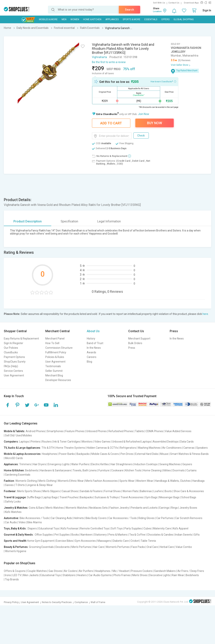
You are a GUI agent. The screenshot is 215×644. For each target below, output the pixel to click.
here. (206, 314)
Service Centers (13, 371)
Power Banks (67, 454)
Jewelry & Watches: (16, 508)
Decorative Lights (160, 575)
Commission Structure (59, 348)
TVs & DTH (48, 448)
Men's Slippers (51, 491)
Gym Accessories (85, 541)
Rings (174, 508)
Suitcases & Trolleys (107, 497)
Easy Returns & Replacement (21, 339)
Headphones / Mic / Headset (112, 571)
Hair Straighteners (122, 464)
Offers (165, 19)
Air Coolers (71, 571)
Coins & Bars (36, 508)
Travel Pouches (69, 497)
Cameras (189, 448)
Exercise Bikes (64, 541)
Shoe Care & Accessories (189, 491)
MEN (64, 19)
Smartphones (55, 431)
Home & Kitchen (92, 19)
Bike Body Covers (96, 518)
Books (75, 535)
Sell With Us (159, 3)
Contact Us (174, 3)
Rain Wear (178, 575)
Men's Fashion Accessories (102, 481)
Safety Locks (13, 502)
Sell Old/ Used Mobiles (18, 435)
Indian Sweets (184, 535)
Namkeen (86, 535)
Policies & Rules (55, 357)
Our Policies (11, 348)
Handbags (198, 481)
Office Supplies (44, 535)
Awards (91, 352)
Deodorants (63, 547)
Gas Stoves (55, 571)
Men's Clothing (47, 481)
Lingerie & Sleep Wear (40, 485)
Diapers (32, 528)
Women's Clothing (26, 481)
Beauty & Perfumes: (16, 547)
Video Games (102, 442)
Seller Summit (54, 371)
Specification (69, 221)
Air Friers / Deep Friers (191, 571)
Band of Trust (95, 343)
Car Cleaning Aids (61, 518)
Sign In (207, 10)
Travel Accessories (132, 497)
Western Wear (145, 481)
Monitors (87, 442)
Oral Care (152, 547)
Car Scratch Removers (189, 518)
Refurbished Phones (121, 431)
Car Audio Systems (100, 575)
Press (132, 348)
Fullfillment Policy (56, 352)
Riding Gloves (146, 518)
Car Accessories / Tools (122, 518)
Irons (8, 575)
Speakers (202, 448)
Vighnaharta (99, 57)
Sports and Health (15, 541)
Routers (47, 442)
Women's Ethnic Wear (71, 481)
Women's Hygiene (16, 551)
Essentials (151, 19)
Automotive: (11, 518)
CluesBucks (11, 352)
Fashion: (9, 481)
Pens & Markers (118, 535)
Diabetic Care (121, 541)
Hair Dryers (39, 464)
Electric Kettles (100, 464)
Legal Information (109, 221)
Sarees (9, 485)
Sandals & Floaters (91, 491)
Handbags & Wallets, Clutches (173, 481)
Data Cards (187, 442)
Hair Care (98, 547)
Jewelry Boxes (188, 508)
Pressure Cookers (142, 571)
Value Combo (184, 547)
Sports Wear (127, 481)
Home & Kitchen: (14, 470)
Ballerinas (146, 491)
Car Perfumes (165, 518)
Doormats (179, 470)
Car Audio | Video (15, 522)
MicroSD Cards (14, 458)
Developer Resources (58, 380)
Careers (92, 357)
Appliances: (11, 464)
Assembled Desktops (166, 442)
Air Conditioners (172, 448)
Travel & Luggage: (15, 497)
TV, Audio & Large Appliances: (22, 448)
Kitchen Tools (133, 470)
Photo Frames (122, 575)
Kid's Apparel (181, 528)
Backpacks (83, 454)
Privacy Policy (11, 602)
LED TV (17, 575)
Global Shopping (184, 19)
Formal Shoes (112, 491)
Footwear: (10, 491)
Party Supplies (133, 528)
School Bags (189, 497)
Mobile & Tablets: (14, 431)
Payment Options (14, 357)
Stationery (100, 535)
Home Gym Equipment (41, 541)
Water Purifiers (80, 464)
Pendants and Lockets (144, 508)
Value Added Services (178, 431)
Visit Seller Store (180, 65)
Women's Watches (76, 508)
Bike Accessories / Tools (34, 518)
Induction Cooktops (146, 464)
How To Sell (52, 343)
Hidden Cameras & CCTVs (102, 448)
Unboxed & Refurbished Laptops (132, 442)
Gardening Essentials (18, 475)
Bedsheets (32, 470)
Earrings (164, 508)
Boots (168, 491)
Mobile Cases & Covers (105, 454)
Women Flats (130, 491)
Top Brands (12, 579)
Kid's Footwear (70, 528)
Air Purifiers (86, 571)
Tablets (139, 431)
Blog (89, 362)
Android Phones (35, 431)
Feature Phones (75, 431)
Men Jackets (31, 575)
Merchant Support (139, 339)
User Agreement (14, 375)
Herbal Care (167, 547)
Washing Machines (149, 448)
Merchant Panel (55, 339)
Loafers (158, 491)
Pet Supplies (62, 535)
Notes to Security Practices (57, 602)
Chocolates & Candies (160, 535)
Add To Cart (111, 123)
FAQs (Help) (11, 366)
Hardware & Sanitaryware (55, 470)
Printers (36, 442)
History (91, 339)
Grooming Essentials (41, 547)
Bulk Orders (135, 343)
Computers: (11, 442)
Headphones (50, 454)
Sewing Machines (170, 464)
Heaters (82, 575)
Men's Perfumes (81, 547)
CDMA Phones (154, 431)
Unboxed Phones (96, 431)
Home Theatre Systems (71, 448)
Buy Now (155, 123)
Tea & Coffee (137, 535)
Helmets (79, 518)
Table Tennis (148, 541)
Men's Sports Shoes (29, 491)
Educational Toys (49, 528)
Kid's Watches (13, 512)
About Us (93, 331)
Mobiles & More (48, 19)
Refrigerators (128, 448)
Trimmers (25, 464)
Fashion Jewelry (119, 508)
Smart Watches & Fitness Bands (189, 454)
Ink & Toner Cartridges (67, 442)
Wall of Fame (98, 602)
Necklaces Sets (98, 508)
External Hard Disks (147, 454)
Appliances (112, 19)
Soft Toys (117, 528)
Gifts (197, 535)
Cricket (135, 541)
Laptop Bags (50, 497)
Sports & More (131, 19)
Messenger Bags (169, 497)
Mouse (164, 454)
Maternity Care (162, 528)
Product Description (28, 221)
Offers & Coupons (15, 571)
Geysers (187, 464)
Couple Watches (37, 571)
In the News (94, 348)
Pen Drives (127, 454)
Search (129, 10)
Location (157, 11)
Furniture (104, 470)
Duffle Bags (34, 497)
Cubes (147, 528)
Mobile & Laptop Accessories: (23, 454)
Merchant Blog (54, 375)
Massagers (104, 541)
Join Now (144, 114)
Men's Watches (55, 508)
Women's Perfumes (118, 547)
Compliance (81, 602)
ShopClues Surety (15, 362)
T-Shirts (20, 485)
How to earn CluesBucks (163, 81)
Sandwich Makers (165, 571)
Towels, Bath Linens (85, 470)
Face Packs (138, 547)
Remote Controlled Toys (95, 528)
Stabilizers (69, 575)
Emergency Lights (59, 464)
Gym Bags (151, 497)
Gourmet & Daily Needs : (19, 535)
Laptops (24, 442)
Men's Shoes (140, 575)
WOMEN (75, 19)
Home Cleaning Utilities (157, 470)
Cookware (117, 470)
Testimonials (53, 366)
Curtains (191, 470)
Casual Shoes (70, 491)
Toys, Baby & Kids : (15, 528)
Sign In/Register (14, 343)
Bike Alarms (35, 522)
